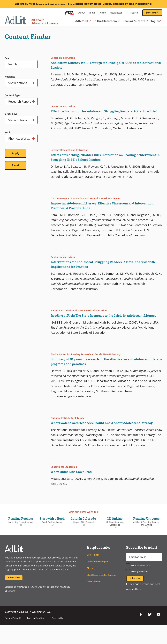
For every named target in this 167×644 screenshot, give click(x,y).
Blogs (92, 13)
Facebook (141, 634)
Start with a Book (52, 538)
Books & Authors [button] (135, 21)
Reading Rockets (21, 535)
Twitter (150, 634)
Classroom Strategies (99, 580)
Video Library (94, 600)
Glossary (92, 587)
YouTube (159, 634)
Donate (154, 13)
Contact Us (15, 597)
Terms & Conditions (39, 637)
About (82, 13)
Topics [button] (156, 21)
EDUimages (11, 610)
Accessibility (62, 637)
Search (9, 58)
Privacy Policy (14, 637)
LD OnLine (115, 537)
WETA (69, 13)
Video (103, 13)
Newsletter (116, 13)
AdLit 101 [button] (83, 21)
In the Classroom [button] (106, 21)
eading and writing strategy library (55, 4)
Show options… (22, 83)
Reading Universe (146, 539)
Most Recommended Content (103, 593)
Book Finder (93, 573)
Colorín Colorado (84, 538)
